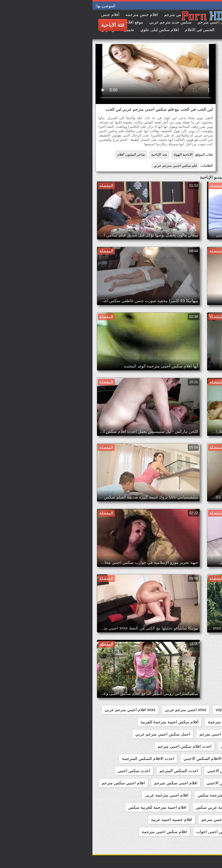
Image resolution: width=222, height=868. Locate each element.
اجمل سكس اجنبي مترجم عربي (70, 734)
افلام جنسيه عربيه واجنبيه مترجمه (184, 832)
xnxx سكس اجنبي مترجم (191, 722)
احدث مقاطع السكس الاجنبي (139, 783)
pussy (174, 710)
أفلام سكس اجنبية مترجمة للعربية (77, 722)
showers (152, 710)
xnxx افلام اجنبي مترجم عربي (38, 710)
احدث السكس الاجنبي (133, 771)
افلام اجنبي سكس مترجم (31, 783)
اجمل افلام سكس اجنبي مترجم (134, 734)
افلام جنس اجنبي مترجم (130, 819)
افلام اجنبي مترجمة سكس (128, 795)
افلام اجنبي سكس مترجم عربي (186, 795)
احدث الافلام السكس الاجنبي (115, 758)
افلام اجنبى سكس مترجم (83, 783)
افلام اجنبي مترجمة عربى (74, 795)
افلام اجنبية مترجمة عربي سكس (131, 807)
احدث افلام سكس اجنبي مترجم (92, 746)
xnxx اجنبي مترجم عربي (93, 710)
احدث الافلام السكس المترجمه (187, 771)
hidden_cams (201, 710)
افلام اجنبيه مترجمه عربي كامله (186, 819)
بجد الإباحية (67, 155)
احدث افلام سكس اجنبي (149, 746)
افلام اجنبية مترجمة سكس (190, 807)
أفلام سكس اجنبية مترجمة (138, 722)
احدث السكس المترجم (86, 771)
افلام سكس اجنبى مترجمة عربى (185, 844)
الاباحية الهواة (91, 155)
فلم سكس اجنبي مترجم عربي (83, 166)
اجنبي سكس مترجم (196, 746)
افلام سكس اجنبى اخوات (125, 832)
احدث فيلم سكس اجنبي (193, 783)
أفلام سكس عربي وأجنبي (191, 734)
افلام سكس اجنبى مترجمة (72, 832)
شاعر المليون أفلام (39, 155)
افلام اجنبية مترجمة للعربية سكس (65, 807)
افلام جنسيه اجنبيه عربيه (79, 819)
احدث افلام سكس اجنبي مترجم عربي (181, 758)
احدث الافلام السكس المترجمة (56, 758)
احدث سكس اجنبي (41, 771)
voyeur (129, 710)
